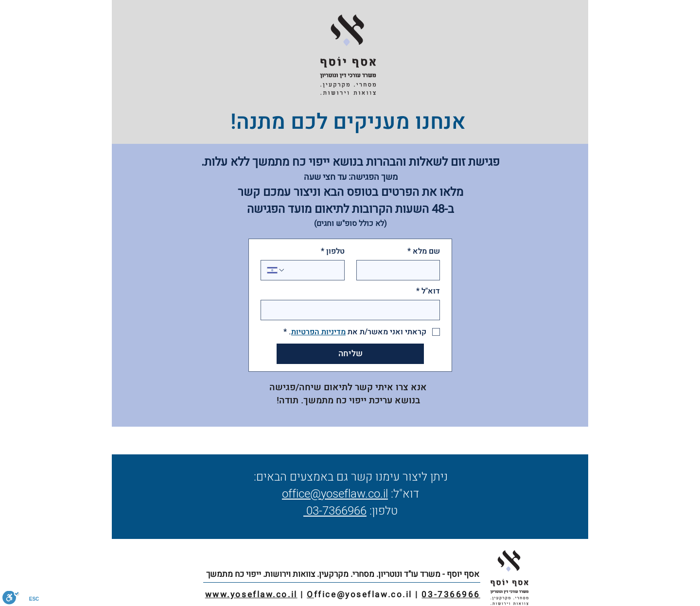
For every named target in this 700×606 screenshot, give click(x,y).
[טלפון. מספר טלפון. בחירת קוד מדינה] (276, 270)
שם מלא (424, 251)
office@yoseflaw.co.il (335, 494)
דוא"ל (428, 291)
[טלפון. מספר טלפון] (312, 270)
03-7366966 (335, 511)
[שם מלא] (401, 270)
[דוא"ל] (353, 310)
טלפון (333, 251)
